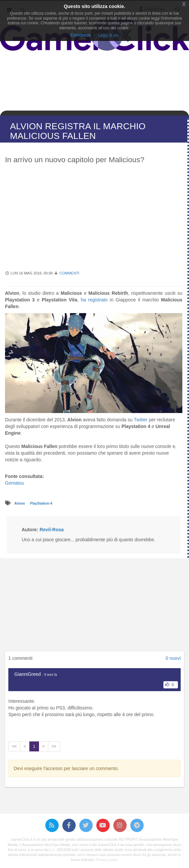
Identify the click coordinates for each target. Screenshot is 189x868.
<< (14, 746)
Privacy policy (106, 860)
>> (54, 746)
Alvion (20, 503)
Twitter (141, 420)
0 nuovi (173, 658)
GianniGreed (27, 674)
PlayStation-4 (41, 503)
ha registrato (94, 300)
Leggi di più (108, 35)
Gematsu (14, 483)
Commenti (69, 273)
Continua (80, 35)
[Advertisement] (94, 220)
